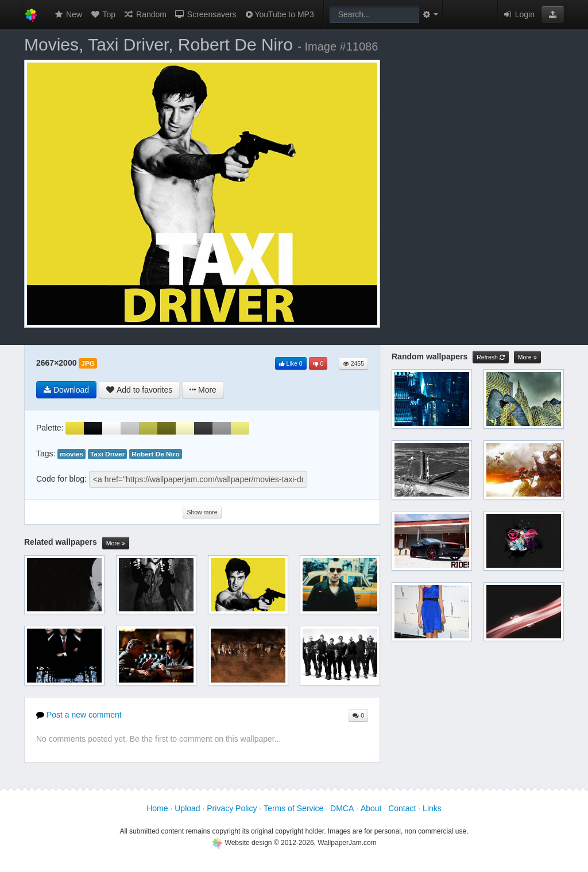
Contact (402, 808)
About (371, 808)
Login (519, 14)
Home (157, 808)
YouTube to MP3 (279, 14)
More (116, 543)
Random (145, 14)
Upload (187, 808)
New (68, 14)
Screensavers (205, 14)
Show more (202, 512)
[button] (553, 14)
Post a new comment (79, 715)
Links (432, 808)
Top (103, 14)
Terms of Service (293, 808)
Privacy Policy (232, 808)
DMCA (342, 808)
